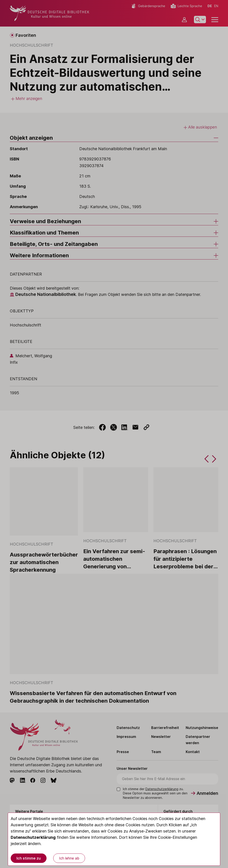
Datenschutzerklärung (33, 837)
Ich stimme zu (29, 858)
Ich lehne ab (69, 858)
